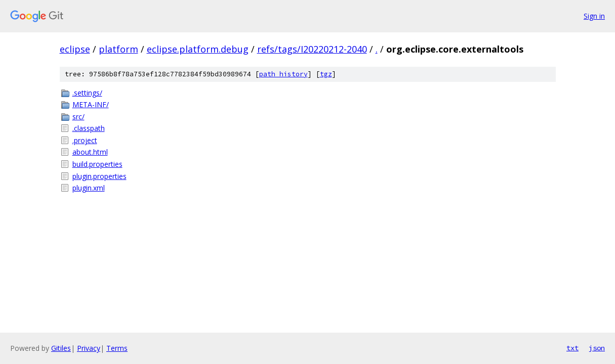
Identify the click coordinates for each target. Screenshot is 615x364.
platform (118, 49)
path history (283, 74)
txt (572, 348)
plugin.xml (89, 188)
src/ (78, 117)
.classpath (89, 128)
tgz (326, 74)
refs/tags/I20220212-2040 (312, 49)
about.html (90, 152)
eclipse (75, 49)
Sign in (594, 16)
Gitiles (61, 348)
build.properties (97, 164)
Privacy (89, 348)
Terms (117, 348)
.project (85, 140)
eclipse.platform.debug (198, 49)
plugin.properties (99, 176)
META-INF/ (91, 104)
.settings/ (87, 93)
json (597, 348)
